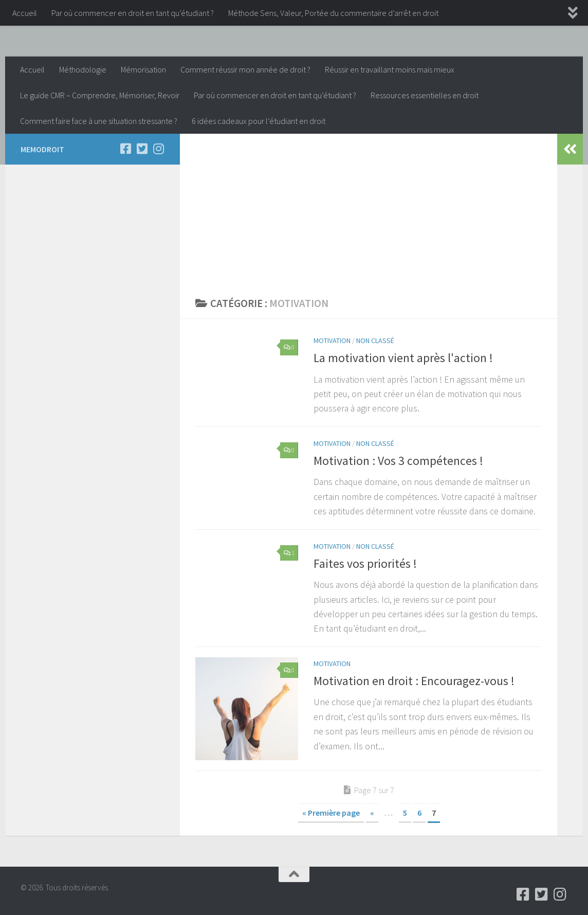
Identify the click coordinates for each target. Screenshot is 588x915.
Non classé (375, 340)
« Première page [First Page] (331, 813)
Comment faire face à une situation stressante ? (99, 121)
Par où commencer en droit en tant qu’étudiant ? (133, 13)
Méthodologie (83, 69)
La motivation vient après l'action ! (403, 358)
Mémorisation (143, 69)
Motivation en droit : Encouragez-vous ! (414, 681)
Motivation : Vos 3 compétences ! (398, 461)
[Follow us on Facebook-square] (125, 149)
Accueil (25, 13)
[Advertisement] (369, 211)
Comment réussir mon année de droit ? (245, 69)
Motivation (332, 340)
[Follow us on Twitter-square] (142, 149)
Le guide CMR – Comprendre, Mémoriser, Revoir (100, 95)
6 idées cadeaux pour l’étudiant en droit (259, 121)
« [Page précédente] (372, 813)
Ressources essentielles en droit (425, 95)
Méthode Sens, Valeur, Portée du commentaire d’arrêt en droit (333, 13)
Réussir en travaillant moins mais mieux (390, 69)
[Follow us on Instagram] (158, 149)
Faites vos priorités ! (365, 563)
